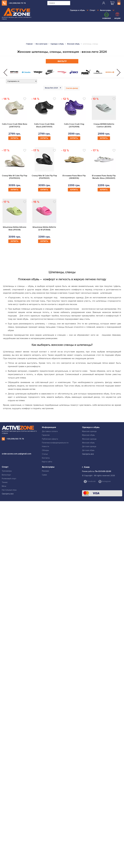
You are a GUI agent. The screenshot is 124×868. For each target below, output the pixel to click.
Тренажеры (7, 471)
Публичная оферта (50, 439)
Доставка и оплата (50, 431)
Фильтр (62, 61)
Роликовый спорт (9, 479)
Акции (117, 16)
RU (119, 4)
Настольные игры (9, 490)
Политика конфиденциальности (55, 443)
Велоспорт (6, 475)
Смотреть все (88, 454)
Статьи (45, 454)
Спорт (94, 10)
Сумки (44, 475)
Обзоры (45, 450)
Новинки (107, 16)
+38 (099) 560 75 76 (17, 3)
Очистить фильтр (72, 88)
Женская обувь (88, 443)
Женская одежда (89, 439)
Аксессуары (107, 10)
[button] (5, 72)
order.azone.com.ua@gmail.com (17, 454)
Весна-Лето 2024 (53, 88)
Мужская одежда (89, 431)
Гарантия (46, 435)
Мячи (4, 486)
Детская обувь (88, 450)
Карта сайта (47, 462)
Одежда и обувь (79, 10)
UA (119, 1)
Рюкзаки (45, 471)
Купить (15, 138)
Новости (45, 446)
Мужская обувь (88, 435)
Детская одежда (89, 446)
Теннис (5, 482)
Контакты (46, 458)
